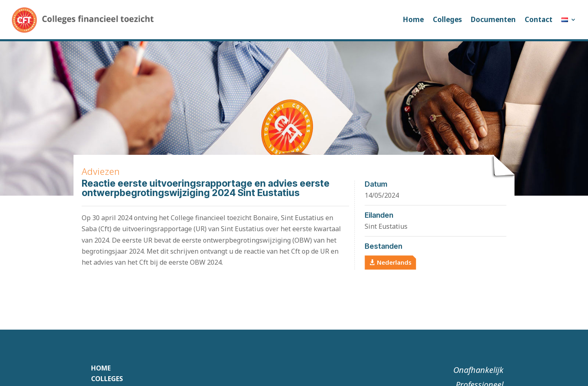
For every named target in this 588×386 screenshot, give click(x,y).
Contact (539, 19)
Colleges (447, 19)
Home (413, 19)
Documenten (493, 19)
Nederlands (394, 262)
